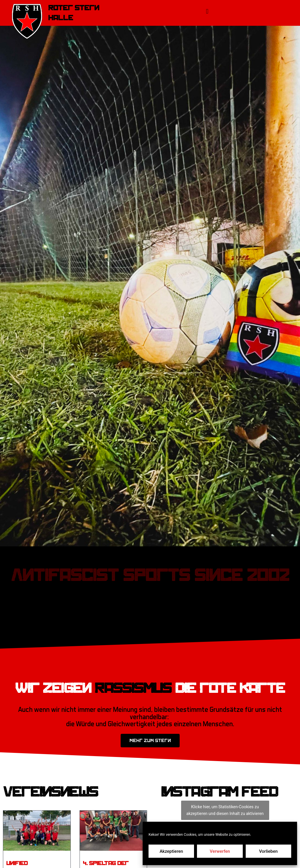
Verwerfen (220, 851)
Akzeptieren (171, 851)
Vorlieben (268, 851)
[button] (207, 11)
